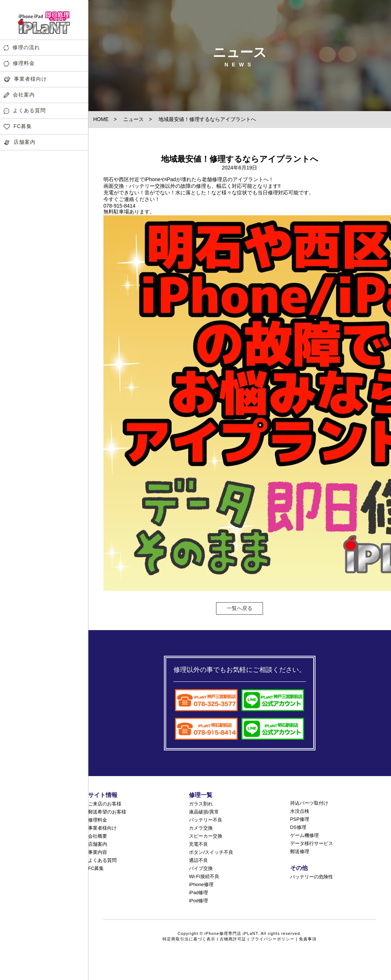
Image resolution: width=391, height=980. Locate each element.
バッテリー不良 (206, 820)
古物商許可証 (233, 939)
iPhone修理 (201, 884)
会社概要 (98, 836)
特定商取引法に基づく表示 (189, 939)
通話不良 (198, 860)
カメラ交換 (201, 828)
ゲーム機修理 (304, 835)
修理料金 (19, 63)
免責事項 (308, 939)
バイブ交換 (201, 868)
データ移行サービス (312, 843)
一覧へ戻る (240, 608)
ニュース (134, 119)
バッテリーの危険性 (312, 877)
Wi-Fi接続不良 (204, 876)
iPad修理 (198, 893)
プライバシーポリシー (273, 939)
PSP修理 (300, 819)
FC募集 (18, 126)
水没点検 (300, 811)
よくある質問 (25, 111)
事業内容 (98, 852)
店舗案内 (20, 142)
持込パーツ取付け (309, 803)
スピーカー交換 (206, 836)
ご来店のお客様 (105, 804)
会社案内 (19, 95)
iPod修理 (198, 901)
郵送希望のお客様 (107, 812)
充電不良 (198, 844)
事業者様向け (25, 79)
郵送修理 (300, 851)
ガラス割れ (201, 804)
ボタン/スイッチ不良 (211, 852)
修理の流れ (22, 47)
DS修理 (298, 827)
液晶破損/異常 (204, 812)
